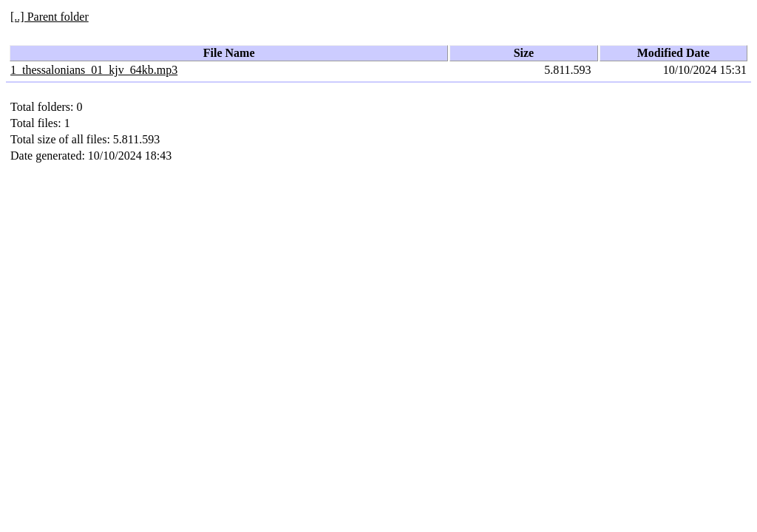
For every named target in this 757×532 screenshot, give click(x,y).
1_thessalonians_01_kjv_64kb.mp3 (94, 70)
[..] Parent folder (50, 17)
